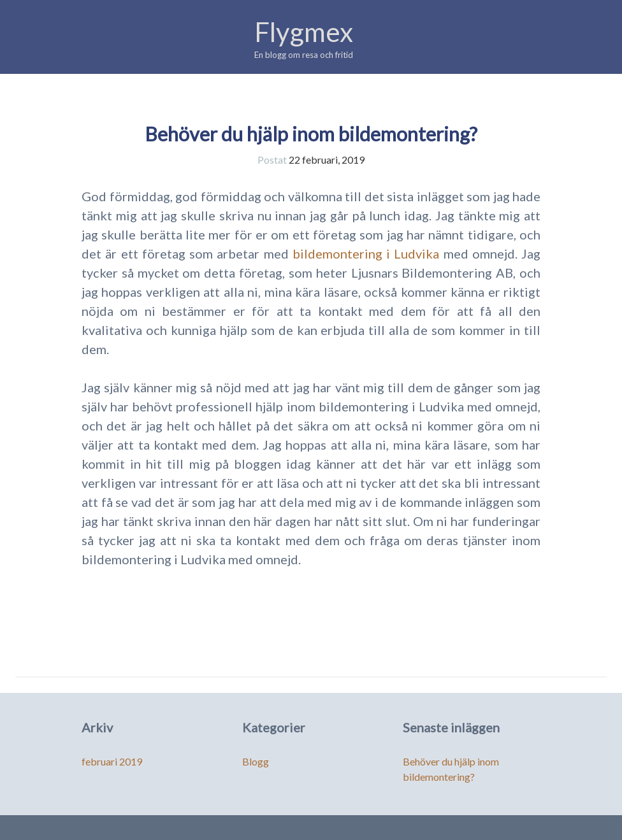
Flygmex (304, 32)
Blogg (256, 761)
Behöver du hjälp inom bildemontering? (311, 134)
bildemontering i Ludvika (366, 253)
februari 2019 (112, 761)
